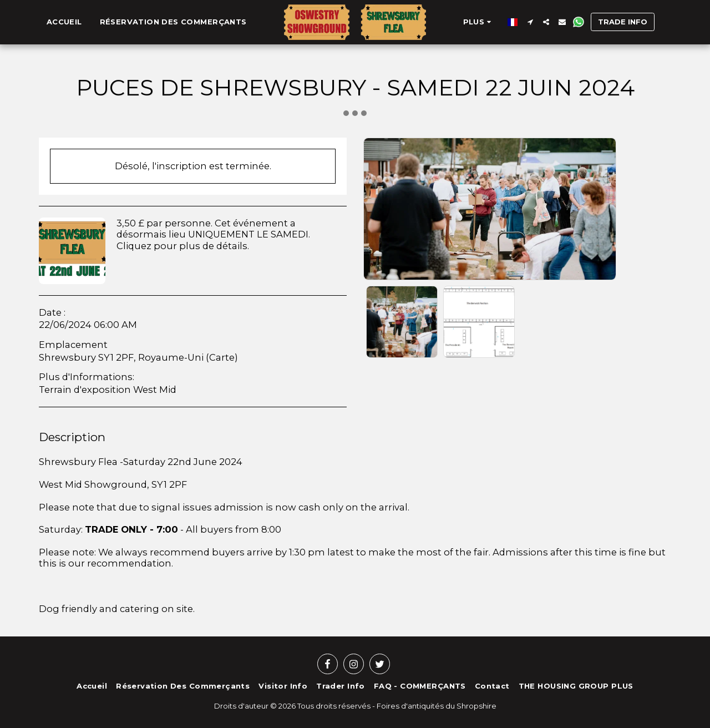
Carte (222, 357)
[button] (526, 22)
